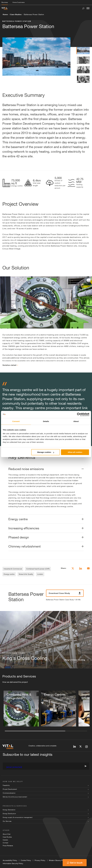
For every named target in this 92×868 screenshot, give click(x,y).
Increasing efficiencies (24, 528)
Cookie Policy (26, 860)
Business (5, 2)
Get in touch (76, 863)
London (40, 574)
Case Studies (16, 14)
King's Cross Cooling (75, 660)
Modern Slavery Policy (57, 860)
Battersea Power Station (34, 14)
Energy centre (18, 519)
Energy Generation (9, 810)
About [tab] (76, 421)
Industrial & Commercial (13, 569)
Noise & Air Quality (26, 574)
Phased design (19, 537)
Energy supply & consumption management (18, 817)
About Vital (7, 834)
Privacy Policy (40, 860)
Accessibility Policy (10, 860)
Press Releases (8, 846)
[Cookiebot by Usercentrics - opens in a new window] (79, 414)
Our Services (7, 821)
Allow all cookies (75, 452)
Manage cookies (46, 452)
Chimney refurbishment (24, 546)
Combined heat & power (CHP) (38, 569)
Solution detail (10, 365)
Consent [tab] (16, 421)
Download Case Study (65, 593)
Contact (6, 843)
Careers (5, 840)
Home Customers (19, 2)
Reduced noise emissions (26, 469)
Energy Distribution (9, 814)
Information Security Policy (13, 863)
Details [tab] (46, 421)
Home (5, 14)
